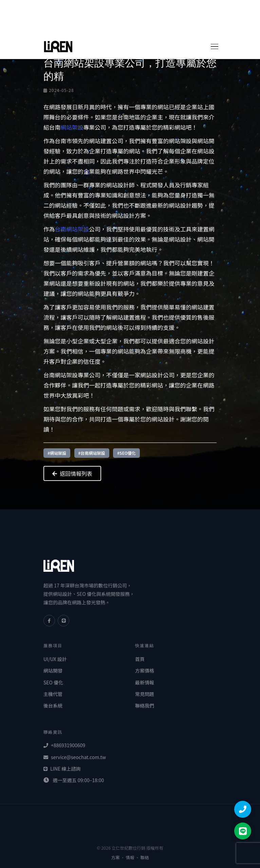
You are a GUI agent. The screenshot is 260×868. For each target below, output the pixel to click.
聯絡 (145, 857)
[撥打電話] (243, 809)
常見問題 (145, 694)
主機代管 (53, 694)
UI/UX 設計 (55, 659)
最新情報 (145, 682)
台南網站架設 (72, 229)
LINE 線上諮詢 (62, 769)
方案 (116, 857)
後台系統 (53, 705)
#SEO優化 (126, 456)
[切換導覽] (212, 46)
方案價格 (145, 671)
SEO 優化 (53, 682)
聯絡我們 (145, 705)
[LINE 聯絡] (243, 831)
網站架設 (72, 127)
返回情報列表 (72, 477)
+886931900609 (64, 745)
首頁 (140, 659)
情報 (130, 857)
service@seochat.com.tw (75, 757)
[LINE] (63, 621)
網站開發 (53, 671)
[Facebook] (49, 621)
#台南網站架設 (92, 456)
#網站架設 (57, 456)
